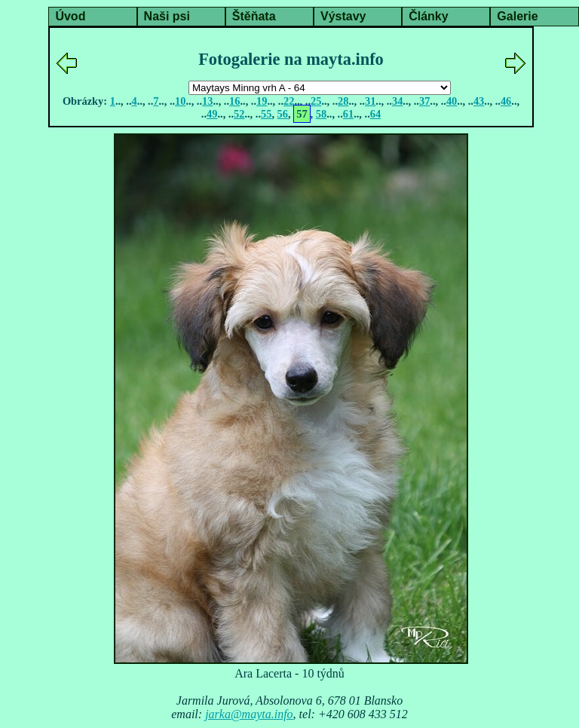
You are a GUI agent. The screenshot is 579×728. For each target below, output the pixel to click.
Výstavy (343, 16)
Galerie (517, 16)
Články (428, 16)
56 (283, 114)
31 (370, 101)
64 (375, 114)
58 (321, 114)
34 (397, 101)
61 (348, 114)
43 (479, 101)
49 (212, 114)
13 (207, 101)
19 (262, 101)
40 (452, 101)
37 (424, 101)
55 (266, 114)
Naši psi (167, 16)
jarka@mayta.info (249, 714)
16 (234, 101)
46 (506, 101)
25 (316, 101)
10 (180, 101)
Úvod (70, 16)
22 (289, 101)
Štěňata (254, 16)
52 (239, 114)
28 (343, 101)
